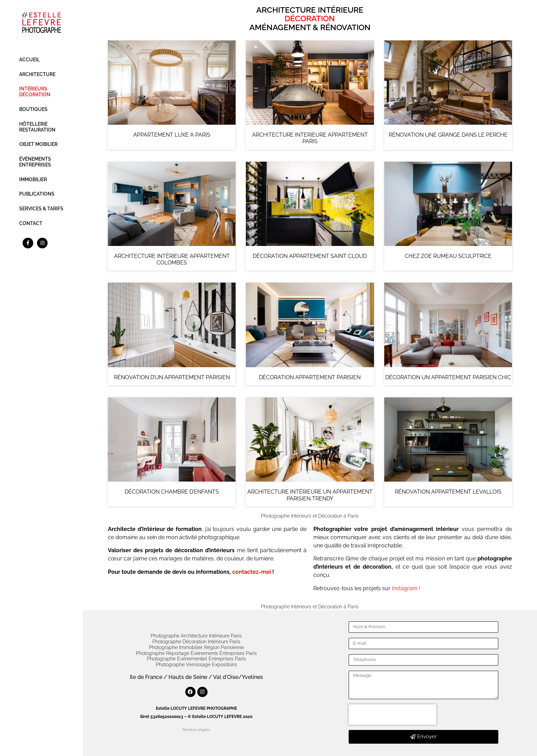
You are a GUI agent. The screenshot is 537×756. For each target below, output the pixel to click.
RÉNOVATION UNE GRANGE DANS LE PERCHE (448, 135)
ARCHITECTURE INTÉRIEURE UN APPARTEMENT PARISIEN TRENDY (310, 495)
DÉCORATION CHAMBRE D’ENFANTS (172, 492)
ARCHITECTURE (37, 74)
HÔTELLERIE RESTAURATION (37, 127)
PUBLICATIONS (37, 194)
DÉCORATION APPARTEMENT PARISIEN (310, 377)
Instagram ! (406, 588)
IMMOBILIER (33, 179)
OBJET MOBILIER (38, 144)
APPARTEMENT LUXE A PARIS (172, 135)
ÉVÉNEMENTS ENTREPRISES (35, 162)
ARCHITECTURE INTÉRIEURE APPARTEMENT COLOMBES (172, 259)
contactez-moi (252, 572)
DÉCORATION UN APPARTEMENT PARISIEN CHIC (448, 377)
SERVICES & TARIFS (41, 209)
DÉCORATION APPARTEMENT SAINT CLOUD (310, 256)
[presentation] (392, 715)
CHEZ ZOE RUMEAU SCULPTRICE (448, 256)
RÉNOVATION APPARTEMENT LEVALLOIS (448, 492)
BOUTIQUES (33, 109)
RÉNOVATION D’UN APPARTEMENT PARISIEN (172, 377)
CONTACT (31, 223)
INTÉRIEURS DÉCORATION (35, 92)
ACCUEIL (29, 60)
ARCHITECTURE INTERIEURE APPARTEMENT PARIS (310, 138)
